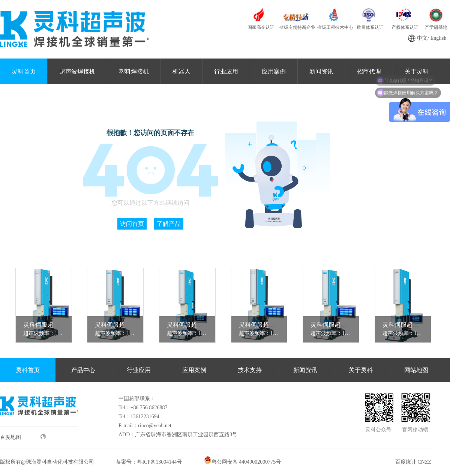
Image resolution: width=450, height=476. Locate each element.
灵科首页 (24, 71)
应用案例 (274, 71)
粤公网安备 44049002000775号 (243, 462)
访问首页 (132, 224)
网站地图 (416, 370)
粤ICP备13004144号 (159, 462)
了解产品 (169, 224)
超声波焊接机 (77, 71)
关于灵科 (361, 370)
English (439, 38)
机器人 (181, 71)
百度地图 (23, 437)
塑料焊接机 (134, 71)
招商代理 (369, 71)
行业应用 (226, 71)
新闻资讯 (321, 71)
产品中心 (83, 370)
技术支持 (250, 370)
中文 (422, 38)
